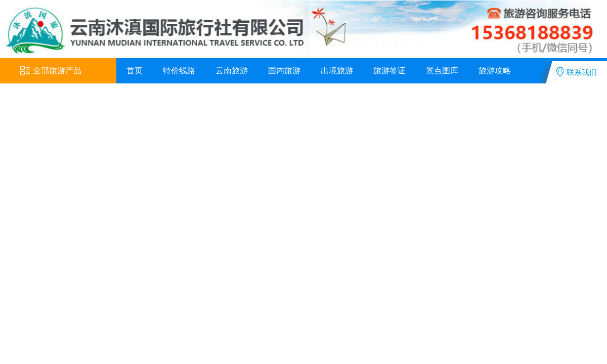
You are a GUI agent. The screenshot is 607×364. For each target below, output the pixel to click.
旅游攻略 (495, 71)
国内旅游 (284, 71)
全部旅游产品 (51, 71)
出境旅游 (337, 71)
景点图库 (442, 71)
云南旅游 (232, 71)
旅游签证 (389, 71)
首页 (135, 71)
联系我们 (577, 72)
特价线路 (179, 71)
